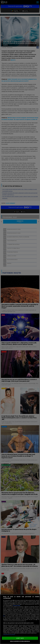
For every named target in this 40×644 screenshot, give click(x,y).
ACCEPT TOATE (20, 638)
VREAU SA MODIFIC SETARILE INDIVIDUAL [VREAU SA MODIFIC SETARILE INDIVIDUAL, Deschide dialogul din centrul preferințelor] (20, 641)
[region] (20, 619)
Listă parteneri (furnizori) (9, 634)
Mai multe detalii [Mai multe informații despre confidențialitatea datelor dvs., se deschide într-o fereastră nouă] (17, 605)
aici (4, 616)
